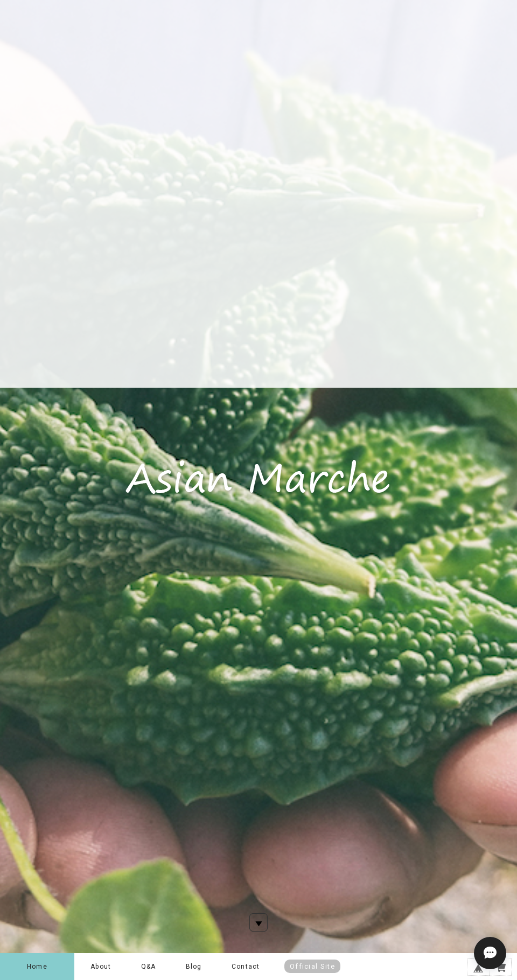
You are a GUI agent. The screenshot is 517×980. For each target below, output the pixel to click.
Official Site (312, 966)
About (101, 967)
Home (37, 967)
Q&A (149, 967)
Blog (194, 967)
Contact (246, 967)
